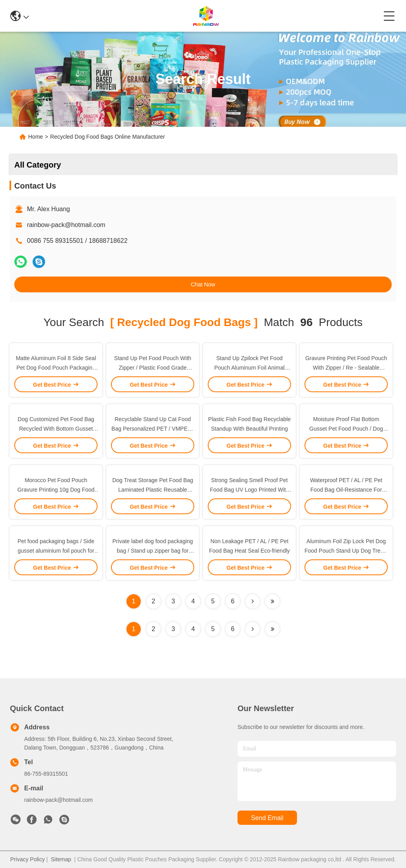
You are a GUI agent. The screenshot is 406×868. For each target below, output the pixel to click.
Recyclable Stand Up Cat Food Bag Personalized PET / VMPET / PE (153, 429)
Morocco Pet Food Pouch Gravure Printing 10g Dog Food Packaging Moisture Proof (56, 490)
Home (35, 137)
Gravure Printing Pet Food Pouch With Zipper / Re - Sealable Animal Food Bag (346, 368)
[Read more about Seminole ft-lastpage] (272, 629)
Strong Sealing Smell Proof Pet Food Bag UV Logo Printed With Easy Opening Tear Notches (249, 490)
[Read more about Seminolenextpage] (253, 629)
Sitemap (61, 859)
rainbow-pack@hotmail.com (66, 225)
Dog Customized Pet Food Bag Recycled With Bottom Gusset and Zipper (56, 429)
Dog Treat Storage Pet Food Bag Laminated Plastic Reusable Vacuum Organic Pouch (153, 490)
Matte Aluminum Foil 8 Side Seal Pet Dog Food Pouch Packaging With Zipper (56, 368)
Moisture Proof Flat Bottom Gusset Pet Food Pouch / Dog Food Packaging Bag (346, 429)
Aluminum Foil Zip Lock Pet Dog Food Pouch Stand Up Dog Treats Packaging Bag (346, 551)
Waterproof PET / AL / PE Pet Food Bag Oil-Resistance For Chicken (346, 490)
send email (267, 818)
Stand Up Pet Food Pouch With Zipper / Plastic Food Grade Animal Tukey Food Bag (153, 368)
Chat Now (203, 284)
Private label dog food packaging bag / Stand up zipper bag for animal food (153, 551)
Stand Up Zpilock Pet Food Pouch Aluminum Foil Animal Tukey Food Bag (249, 368)
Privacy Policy (28, 859)
